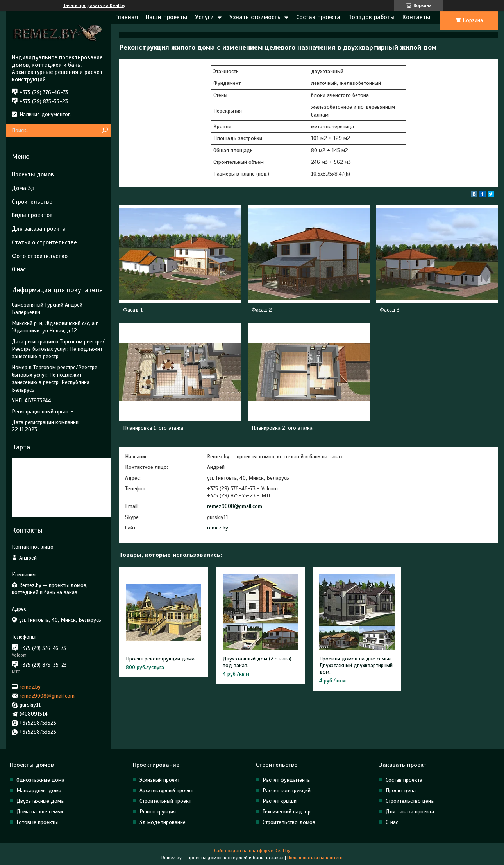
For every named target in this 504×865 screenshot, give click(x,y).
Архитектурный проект (166, 791)
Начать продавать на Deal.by (94, 5)
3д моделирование (163, 822)
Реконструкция (158, 812)
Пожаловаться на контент (315, 858)
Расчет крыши (280, 801)
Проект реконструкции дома (160, 659)
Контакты (416, 17)
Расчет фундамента (286, 780)
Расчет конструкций (287, 791)
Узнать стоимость (255, 17)
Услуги (204, 17)
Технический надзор (287, 812)
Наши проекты (166, 17)
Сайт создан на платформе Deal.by (252, 851)
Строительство (32, 202)
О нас (19, 269)
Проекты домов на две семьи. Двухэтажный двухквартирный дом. (356, 665)
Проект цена (401, 791)
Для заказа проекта (39, 229)
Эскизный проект (160, 780)
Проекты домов (33, 174)
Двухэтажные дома (40, 801)
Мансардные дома (39, 791)
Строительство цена (410, 801)
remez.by (218, 528)
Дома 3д (23, 188)
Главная (127, 17)
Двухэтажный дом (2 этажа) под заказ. (257, 662)
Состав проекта (318, 17)
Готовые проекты (37, 822)
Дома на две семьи (40, 812)
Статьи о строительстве (44, 242)
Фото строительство (40, 256)
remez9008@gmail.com (235, 506)
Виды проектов (32, 215)
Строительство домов (289, 822)
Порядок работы (371, 17)
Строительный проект (165, 801)
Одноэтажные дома (40, 780)
